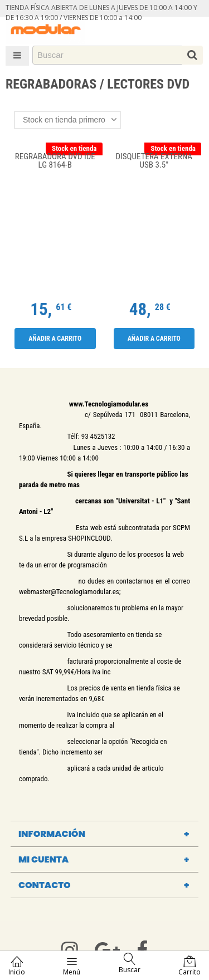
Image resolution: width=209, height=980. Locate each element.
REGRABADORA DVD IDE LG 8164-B (55, 161)
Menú (72, 966)
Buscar (130, 964)
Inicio (17, 966)
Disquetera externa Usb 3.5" (154, 161)
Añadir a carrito (55, 339)
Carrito (189, 966)
